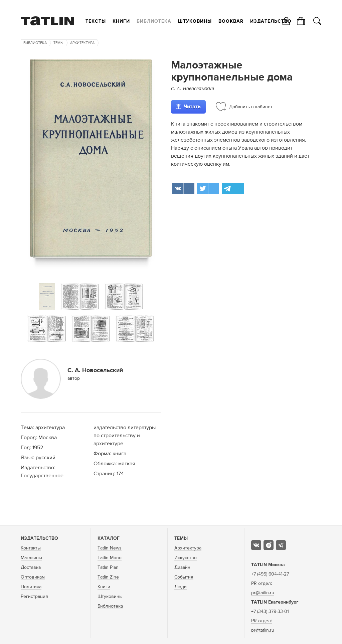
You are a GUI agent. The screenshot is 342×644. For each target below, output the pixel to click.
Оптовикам (33, 577)
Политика (31, 587)
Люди (181, 587)
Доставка (31, 568)
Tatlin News (110, 548)
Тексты (96, 21)
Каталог (109, 538)
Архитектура (82, 43)
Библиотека (154, 21)
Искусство (186, 558)
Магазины (31, 558)
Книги (121, 21)
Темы (58, 43)
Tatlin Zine (108, 577)
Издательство (271, 21)
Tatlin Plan (108, 568)
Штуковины (195, 21)
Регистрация (34, 597)
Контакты (31, 548)
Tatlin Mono (110, 558)
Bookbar (231, 21)
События (184, 577)
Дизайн (182, 568)
